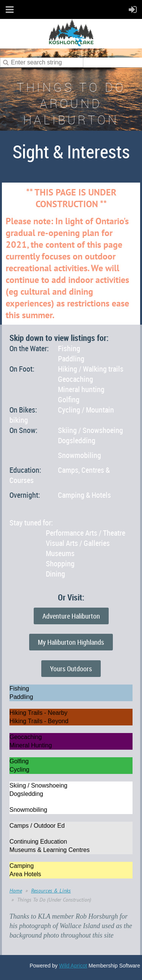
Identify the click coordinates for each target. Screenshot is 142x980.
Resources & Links (51, 891)
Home (16, 891)
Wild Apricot (73, 966)
